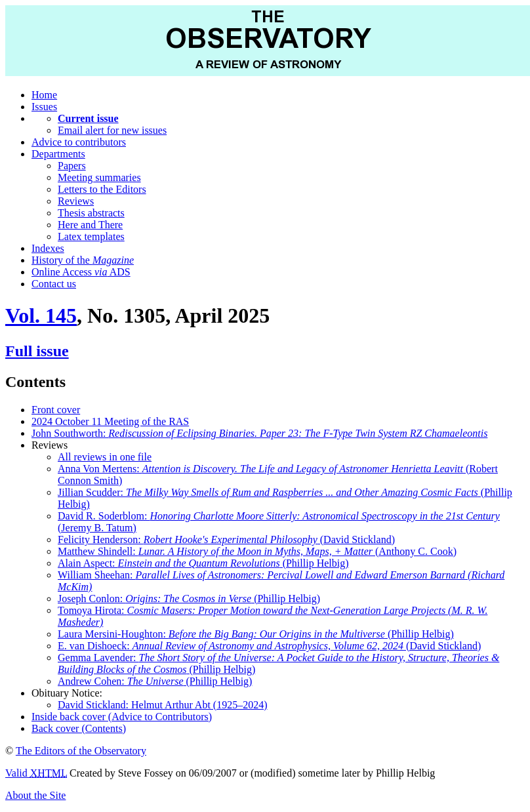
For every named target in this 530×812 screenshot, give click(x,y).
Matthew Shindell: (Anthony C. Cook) (257, 551)
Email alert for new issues (112, 130)
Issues (44, 107)
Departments (58, 154)
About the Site (35, 795)
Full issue (37, 351)
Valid (36, 773)
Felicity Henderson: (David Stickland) (226, 539)
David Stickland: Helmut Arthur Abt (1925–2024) (163, 705)
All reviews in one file (105, 457)
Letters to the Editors (102, 189)
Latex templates (91, 236)
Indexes (48, 248)
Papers (72, 166)
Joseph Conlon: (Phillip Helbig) (189, 599)
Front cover (56, 410)
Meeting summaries (99, 177)
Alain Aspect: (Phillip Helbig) (203, 563)
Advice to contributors (79, 142)
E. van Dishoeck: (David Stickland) (269, 646)
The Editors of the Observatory (81, 751)
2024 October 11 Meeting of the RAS (110, 421)
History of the (83, 260)
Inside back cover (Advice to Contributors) (122, 717)
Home (44, 95)
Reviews (76, 201)
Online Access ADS (81, 272)
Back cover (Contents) (79, 728)
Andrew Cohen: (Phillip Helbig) (155, 681)
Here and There (90, 225)
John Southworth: (259, 433)
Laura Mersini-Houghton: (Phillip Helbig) (256, 634)
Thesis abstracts (91, 213)
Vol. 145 (41, 315)
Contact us (54, 284)
